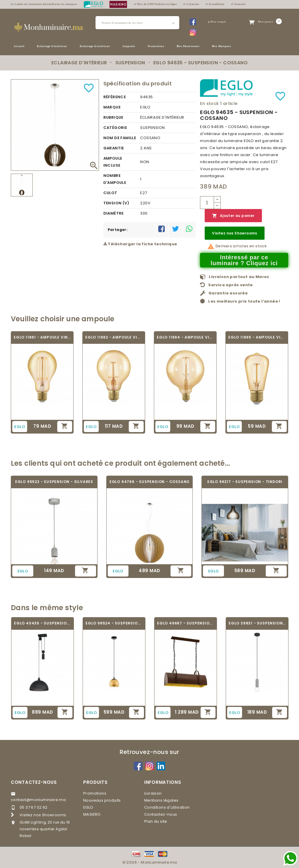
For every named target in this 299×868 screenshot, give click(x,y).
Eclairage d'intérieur (52, 46)
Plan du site (156, 821)
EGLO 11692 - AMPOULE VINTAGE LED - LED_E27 (114, 337)
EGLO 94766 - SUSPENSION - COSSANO (149, 482)
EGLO (88, 807)
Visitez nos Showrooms (234, 233)
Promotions (156, 46)
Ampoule (129, 46)
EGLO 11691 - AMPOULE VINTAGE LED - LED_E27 (42, 337)
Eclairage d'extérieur (95, 46)
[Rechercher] (137, 23)
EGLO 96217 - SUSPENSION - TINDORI (245, 482)
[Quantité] (207, 203)
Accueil (19, 46)
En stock (209, 103)
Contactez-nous (34, 782)
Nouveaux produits (102, 800)
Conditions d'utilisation (167, 807)
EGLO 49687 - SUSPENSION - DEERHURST (186, 623)
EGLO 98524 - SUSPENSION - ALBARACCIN (114, 623)
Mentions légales (161, 800)
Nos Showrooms (188, 46)
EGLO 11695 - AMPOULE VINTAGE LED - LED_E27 (257, 337)
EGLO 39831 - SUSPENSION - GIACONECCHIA (257, 623)
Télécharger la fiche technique (140, 244)
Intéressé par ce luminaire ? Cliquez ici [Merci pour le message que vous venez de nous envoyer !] (244, 260)
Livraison (153, 793)
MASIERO (92, 814)
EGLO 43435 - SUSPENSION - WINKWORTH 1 (42, 623)
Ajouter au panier (233, 216)
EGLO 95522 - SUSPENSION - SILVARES (54, 482)
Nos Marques (222, 46)
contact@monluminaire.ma (38, 800)
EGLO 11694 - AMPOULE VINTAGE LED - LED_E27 (185, 337)
